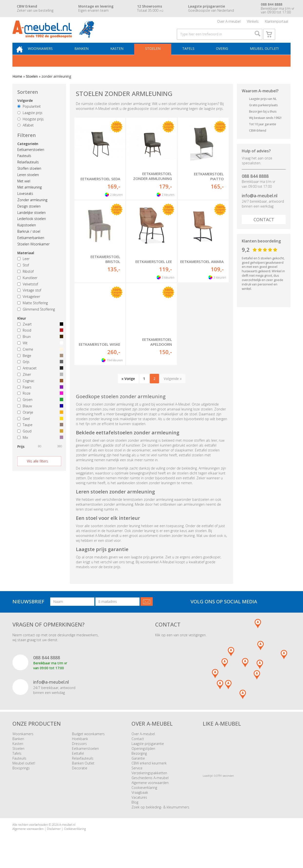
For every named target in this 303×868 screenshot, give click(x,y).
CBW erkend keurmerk (149, 773)
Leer (23, 269)
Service (137, 778)
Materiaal (26, 263)
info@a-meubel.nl (260, 206)
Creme (39, 359)
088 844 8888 (255, 186)
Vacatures (139, 808)
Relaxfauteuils (28, 172)
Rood (39, 340)
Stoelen (156, 58)
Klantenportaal (277, 23)
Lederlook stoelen (32, 229)
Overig (223, 58)
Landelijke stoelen (31, 223)
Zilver (39, 385)
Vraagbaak (140, 803)
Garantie (138, 769)
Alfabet (25, 135)
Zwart (39, 334)
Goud (39, 441)
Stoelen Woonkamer (33, 254)
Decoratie (80, 778)
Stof (23, 275)
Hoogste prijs (30, 129)
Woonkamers (48, 58)
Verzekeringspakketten (149, 783)
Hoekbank (80, 749)
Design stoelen (29, 216)
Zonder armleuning (32, 210)
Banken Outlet (83, 773)
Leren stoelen (28, 185)
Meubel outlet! (264, 58)
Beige (39, 366)
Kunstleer (27, 288)
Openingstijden (143, 759)
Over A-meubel (229, 23)
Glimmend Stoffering (36, 319)
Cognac (39, 391)
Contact (264, 230)
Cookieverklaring (144, 798)
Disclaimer (54, 839)
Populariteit (29, 117)
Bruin (39, 347)
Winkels (253, 23)
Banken (88, 58)
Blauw (39, 416)
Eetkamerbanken (31, 248)
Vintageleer (29, 307)
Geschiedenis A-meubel (150, 788)
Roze (39, 403)
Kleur (22, 328)
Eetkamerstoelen (31, 160)
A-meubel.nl (67, 835)
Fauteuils (24, 166)
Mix (39, 448)
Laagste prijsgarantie (148, 754)
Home (17, 87)
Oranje (39, 422)
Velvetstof (28, 294)
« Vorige (128, 389)
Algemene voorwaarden (150, 793)
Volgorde (25, 111)
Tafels (190, 58)
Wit (39, 353)
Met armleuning (30, 197)
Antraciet (39, 378)
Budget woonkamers (88, 744)
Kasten (122, 58)
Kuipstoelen (27, 235)
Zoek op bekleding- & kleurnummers (160, 817)
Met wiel (24, 191)
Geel (39, 429)
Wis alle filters (37, 471)
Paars (39, 397)
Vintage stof (29, 300)
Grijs (39, 372)
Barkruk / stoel (29, 242)
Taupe (39, 435)
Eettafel (78, 764)
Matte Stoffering (33, 313)
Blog (135, 812)
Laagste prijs (30, 123)
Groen (39, 410)
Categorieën (28, 154)
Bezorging (139, 764)
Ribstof (25, 282)
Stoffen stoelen (29, 179)
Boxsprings (21, 778)
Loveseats (25, 204)
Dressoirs (79, 754)
